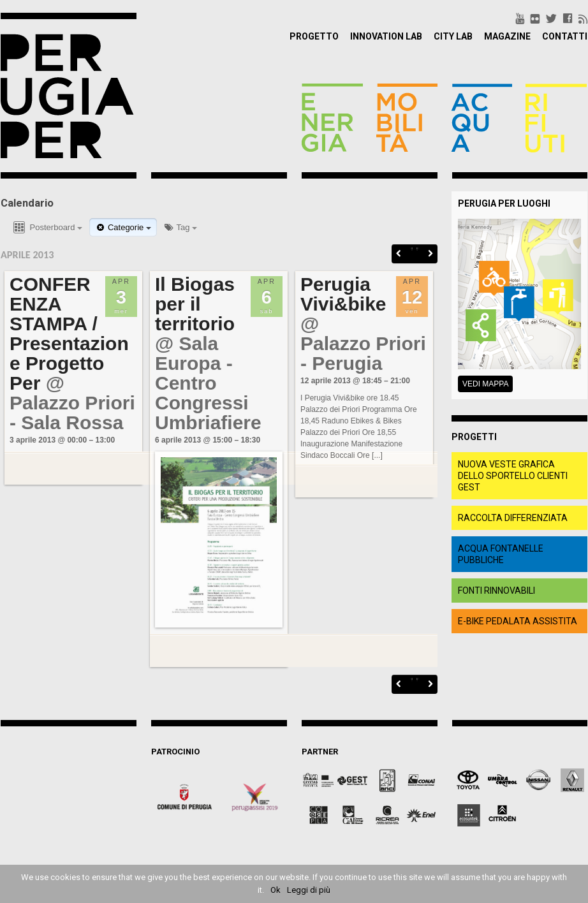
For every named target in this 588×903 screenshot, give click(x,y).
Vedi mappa (485, 384)
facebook (568, 18)
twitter (551, 18)
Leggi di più (309, 890)
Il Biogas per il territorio (195, 304)
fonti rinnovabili (496, 591)
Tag (180, 227)
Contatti (565, 36)
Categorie (123, 227)
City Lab (453, 36)
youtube (520, 18)
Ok (276, 890)
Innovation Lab (386, 36)
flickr (535, 18)
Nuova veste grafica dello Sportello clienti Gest (513, 476)
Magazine (507, 36)
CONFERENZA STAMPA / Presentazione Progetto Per (70, 334)
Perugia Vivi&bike (344, 294)
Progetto (314, 36)
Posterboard (47, 228)
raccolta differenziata (513, 518)
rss (583, 18)
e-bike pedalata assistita (518, 621)
